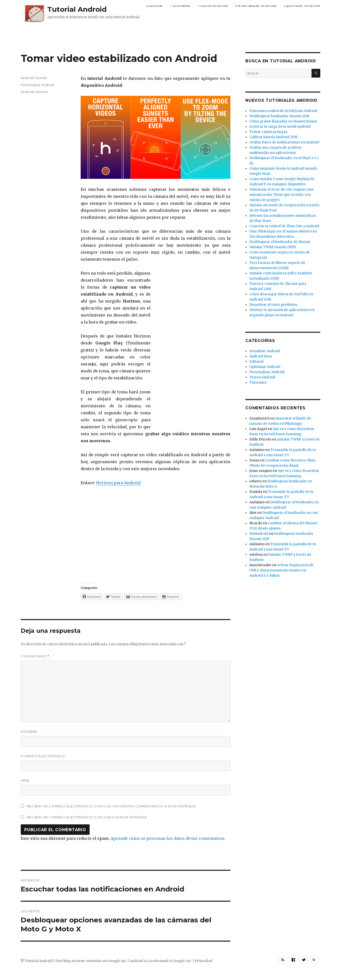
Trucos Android (212, 5)
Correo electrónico (43, 756)
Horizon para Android (118, 483)
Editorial (155, 5)
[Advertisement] (170, 36)
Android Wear (261, 356)
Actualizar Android (265, 351)
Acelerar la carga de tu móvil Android (280, 127)
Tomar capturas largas (268, 132)
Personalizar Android (256, 5)
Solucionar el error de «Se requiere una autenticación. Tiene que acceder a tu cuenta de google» (281, 195)
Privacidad (204, 961)
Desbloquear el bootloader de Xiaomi (280, 242)
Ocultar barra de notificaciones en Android (284, 142)
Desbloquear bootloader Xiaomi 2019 (279, 116)
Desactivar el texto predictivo (273, 305)
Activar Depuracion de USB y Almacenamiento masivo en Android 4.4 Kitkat (281, 570)
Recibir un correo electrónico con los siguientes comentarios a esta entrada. (112, 806)
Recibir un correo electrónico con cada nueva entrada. (87, 817)
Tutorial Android (77, 9)
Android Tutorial (34, 78)
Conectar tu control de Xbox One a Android (284, 226)
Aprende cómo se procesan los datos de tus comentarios (168, 838)
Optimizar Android (302, 5)
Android (27, 92)
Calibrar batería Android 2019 (273, 137)
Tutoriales (180, 5)
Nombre (29, 732)
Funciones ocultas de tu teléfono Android (283, 111)
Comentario (35, 656)
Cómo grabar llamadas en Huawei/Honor (283, 121)
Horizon (42, 92)
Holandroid (259, 534)
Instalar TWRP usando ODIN (273, 247)
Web (25, 780)
